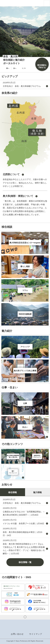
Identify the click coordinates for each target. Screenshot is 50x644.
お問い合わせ (17, 634)
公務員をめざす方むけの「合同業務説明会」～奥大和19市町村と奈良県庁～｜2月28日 (24, 513)
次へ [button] (15, 68)
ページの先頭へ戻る (25, 617)
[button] (47, 3)
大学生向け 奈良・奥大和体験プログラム (22, 86)
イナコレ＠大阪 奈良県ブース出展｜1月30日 (23, 523)
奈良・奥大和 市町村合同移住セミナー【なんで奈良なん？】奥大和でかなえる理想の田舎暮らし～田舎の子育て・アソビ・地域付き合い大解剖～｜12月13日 (24, 549)
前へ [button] (8, 68)
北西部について (11, 174)
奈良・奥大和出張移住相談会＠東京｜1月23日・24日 (22, 534)
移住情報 (13, 492)
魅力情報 (37, 492)
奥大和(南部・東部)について (18, 196)
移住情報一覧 (25, 562)
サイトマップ (36, 634)
